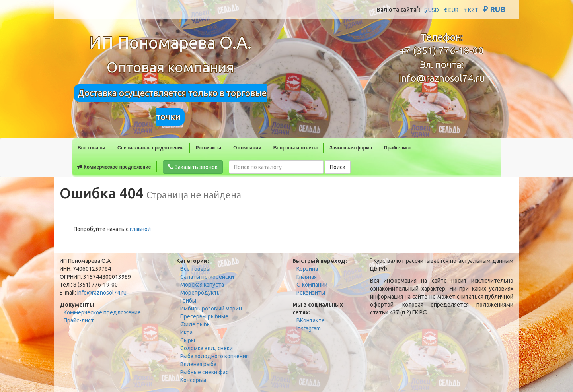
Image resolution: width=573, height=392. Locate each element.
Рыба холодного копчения (214, 356)
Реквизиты (209, 148)
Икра (186, 332)
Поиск (338, 167)
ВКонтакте (311, 320)
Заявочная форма (351, 148)
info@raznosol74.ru (442, 78)
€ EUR (451, 10)
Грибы (188, 301)
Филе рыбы (196, 324)
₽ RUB (494, 9)
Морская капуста (202, 285)
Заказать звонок (193, 167)
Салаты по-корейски (207, 277)
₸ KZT (471, 10)
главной (140, 229)
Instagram (309, 328)
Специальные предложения (151, 148)
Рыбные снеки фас (204, 372)
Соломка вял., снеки (207, 348)
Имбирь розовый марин (211, 309)
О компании (247, 148)
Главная (307, 277)
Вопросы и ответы (295, 148)
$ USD (432, 10)
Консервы (193, 380)
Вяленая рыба (198, 364)
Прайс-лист (398, 148)
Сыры (188, 340)
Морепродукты (201, 293)
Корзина (307, 269)
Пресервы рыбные (204, 316)
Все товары (92, 148)
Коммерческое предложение (114, 167)
